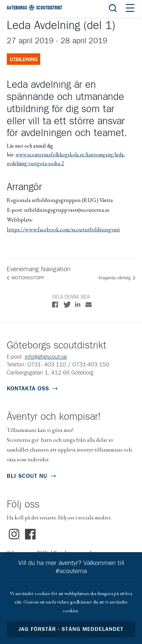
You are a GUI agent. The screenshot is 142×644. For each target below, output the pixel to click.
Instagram (14, 535)
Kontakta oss (28, 389)
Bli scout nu (27, 476)
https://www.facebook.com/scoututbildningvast (63, 229)
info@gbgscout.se (46, 357)
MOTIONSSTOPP (27, 278)
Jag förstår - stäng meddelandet (71, 629)
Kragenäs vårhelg (115, 278)
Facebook (31, 535)
